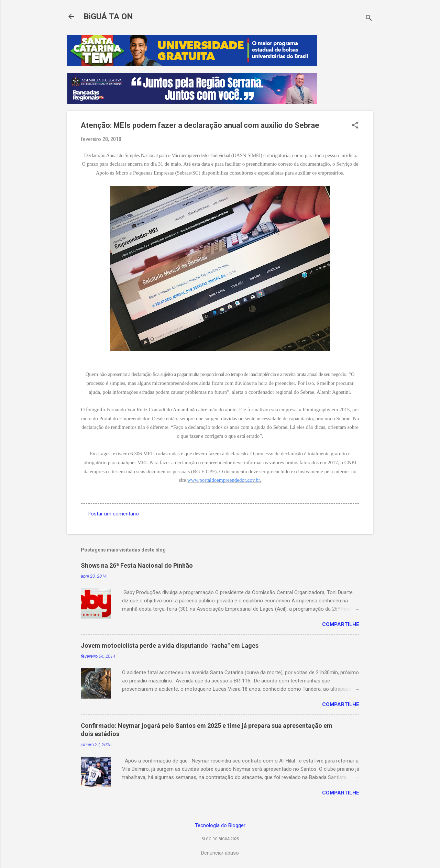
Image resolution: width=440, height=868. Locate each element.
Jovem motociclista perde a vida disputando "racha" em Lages (170, 646)
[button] (355, 126)
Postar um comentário (113, 514)
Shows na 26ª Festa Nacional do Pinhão (137, 565)
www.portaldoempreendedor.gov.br (224, 480)
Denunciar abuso (220, 853)
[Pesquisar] (369, 19)
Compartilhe (341, 624)
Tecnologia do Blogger (220, 825)
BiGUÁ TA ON (108, 16)
